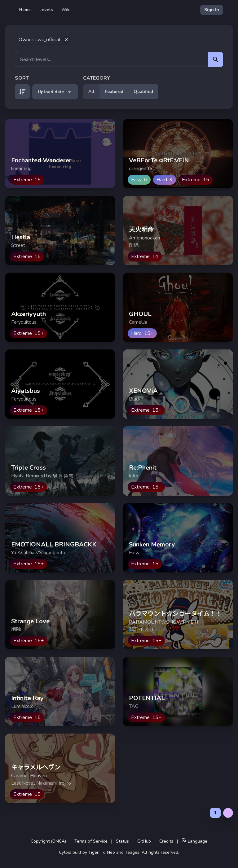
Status (122, 841)
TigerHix (97, 852)
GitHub (144, 841)
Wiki (66, 10)
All (91, 92)
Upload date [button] (55, 92)
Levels (46, 10)
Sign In (212, 10)
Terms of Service (91, 841)
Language (194, 841)
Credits (166, 841)
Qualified (143, 92)
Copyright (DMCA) (48, 841)
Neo (111, 852)
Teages (132, 852)
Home (25, 10)
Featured (114, 92)
